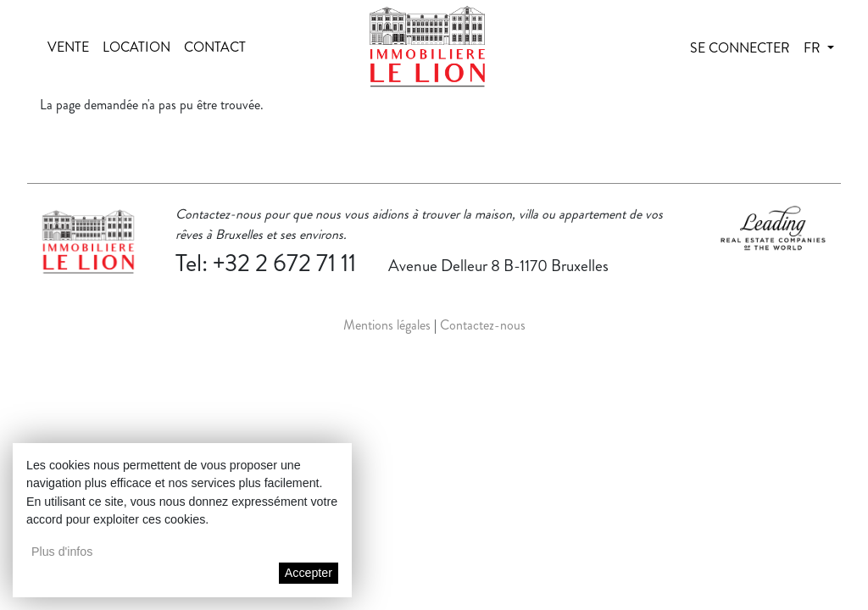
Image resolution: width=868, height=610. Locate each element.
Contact (215, 47)
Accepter (309, 573)
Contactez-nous (483, 325)
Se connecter (740, 48)
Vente (68, 47)
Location (136, 47)
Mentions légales (387, 325)
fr (814, 48)
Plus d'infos (62, 552)
